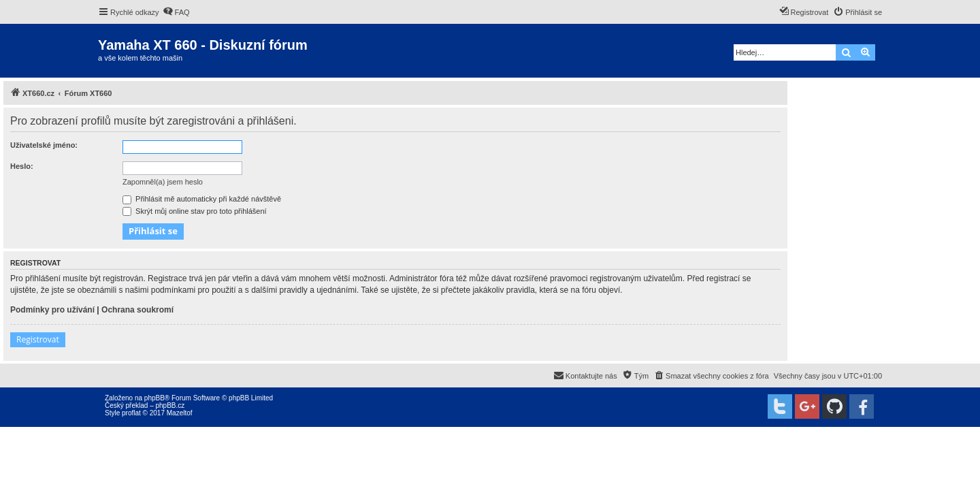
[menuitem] (176, 12)
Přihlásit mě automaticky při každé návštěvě (202, 199)
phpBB (154, 398)
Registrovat (38, 339)
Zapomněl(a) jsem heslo (163, 182)
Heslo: (22, 166)
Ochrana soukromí (137, 310)
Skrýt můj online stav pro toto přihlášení (195, 211)
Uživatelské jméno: (44, 145)
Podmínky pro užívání (52, 310)
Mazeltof (180, 413)
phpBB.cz (170, 405)
